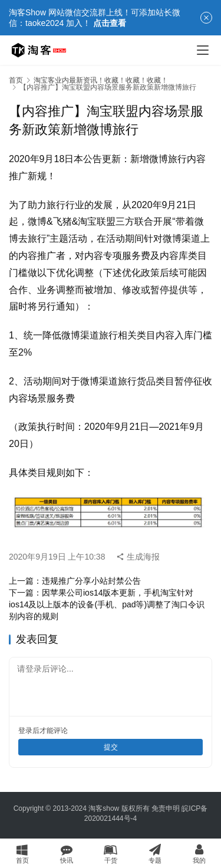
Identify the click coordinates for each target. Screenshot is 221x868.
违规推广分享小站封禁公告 (91, 581)
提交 (111, 747)
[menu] (203, 50)
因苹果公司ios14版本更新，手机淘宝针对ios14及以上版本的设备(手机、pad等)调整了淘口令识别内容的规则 (107, 604)
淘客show (104, 808)
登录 (25, 731)
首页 (16, 80)
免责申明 (166, 808)
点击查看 (110, 23)
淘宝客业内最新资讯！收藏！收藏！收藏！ (101, 80)
